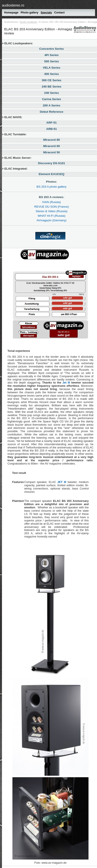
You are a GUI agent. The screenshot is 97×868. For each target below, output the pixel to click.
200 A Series (46, 22)
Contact (60, 12)
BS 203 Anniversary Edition (71, 22)
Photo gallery (30, 12)
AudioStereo (11, 22)
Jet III (66, 383)
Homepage (11, 12)
